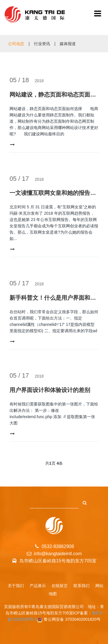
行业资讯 (42, 44)
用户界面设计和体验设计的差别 (50, 390)
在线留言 (60, 586)
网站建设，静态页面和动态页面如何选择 (54, 95)
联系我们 (82, 586)
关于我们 (16, 586)
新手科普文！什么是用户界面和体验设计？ (54, 298)
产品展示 (38, 586)
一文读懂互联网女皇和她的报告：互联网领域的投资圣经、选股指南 (54, 193)
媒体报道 (68, 44)
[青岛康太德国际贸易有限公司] (98, 14)
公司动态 (16, 44)
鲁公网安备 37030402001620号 (72, 619)
